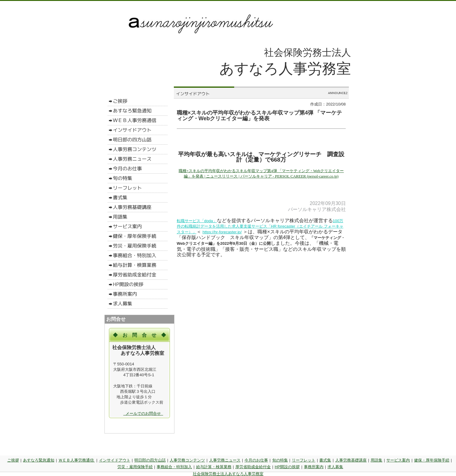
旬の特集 (280, 460)
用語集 (376, 460)
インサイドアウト (115, 460)
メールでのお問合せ (143, 413)
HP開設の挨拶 (287, 467)
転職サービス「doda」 (197, 221)
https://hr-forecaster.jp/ (222, 232)
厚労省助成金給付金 (253, 467)
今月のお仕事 (256, 460)
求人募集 (335, 467)
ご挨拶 (13, 460)
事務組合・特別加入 (174, 467)
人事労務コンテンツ (187, 460)
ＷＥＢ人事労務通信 (77, 460)
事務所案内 (314, 467)
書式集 (325, 460)
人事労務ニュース (225, 460)
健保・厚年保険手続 (432, 460)
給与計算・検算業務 (214, 467)
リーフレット (304, 460)
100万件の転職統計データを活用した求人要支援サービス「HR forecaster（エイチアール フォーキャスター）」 (260, 226)
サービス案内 (398, 460)
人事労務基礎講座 (351, 460)
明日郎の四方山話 (150, 460)
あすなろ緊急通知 (39, 460)
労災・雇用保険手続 (135, 467)
